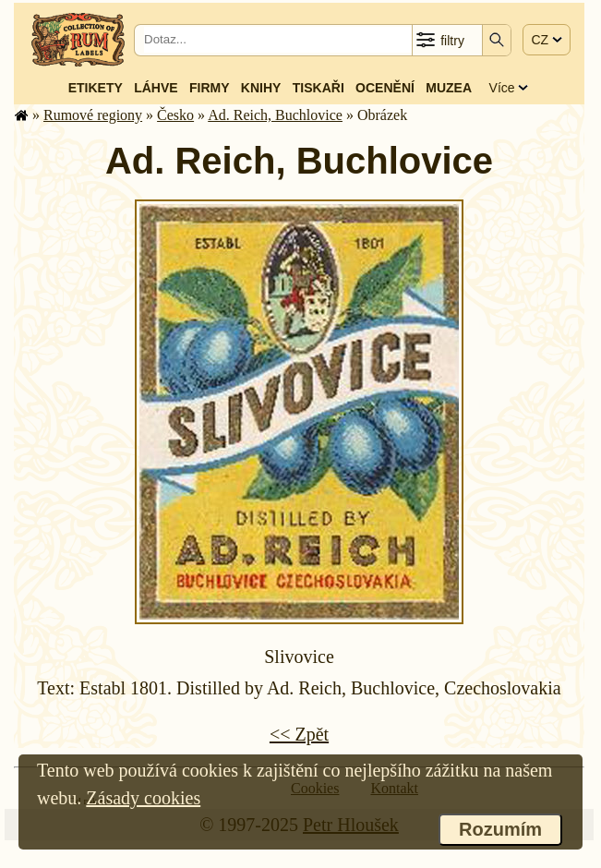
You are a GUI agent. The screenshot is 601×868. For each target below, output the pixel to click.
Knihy (261, 88)
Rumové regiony (93, 115)
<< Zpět (299, 734)
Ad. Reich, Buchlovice (275, 115)
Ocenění (385, 88)
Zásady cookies (143, 798)
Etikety (96, 88)
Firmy (210, 88)
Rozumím (500, 829)
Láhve (156, 88)
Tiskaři (319, 88)
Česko (175, 115)
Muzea (449, 88)
